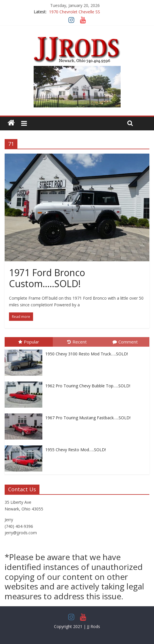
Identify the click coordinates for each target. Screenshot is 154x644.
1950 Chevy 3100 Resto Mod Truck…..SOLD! (87, 354)
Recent (77, 342)
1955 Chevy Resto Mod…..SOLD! (76, 450)
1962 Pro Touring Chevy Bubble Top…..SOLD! (88, 386)
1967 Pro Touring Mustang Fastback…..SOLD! (88, 418)
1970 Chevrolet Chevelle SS (75, 12)
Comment (125, 342)
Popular (29, 342)
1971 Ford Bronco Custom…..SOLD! (47, 278)
